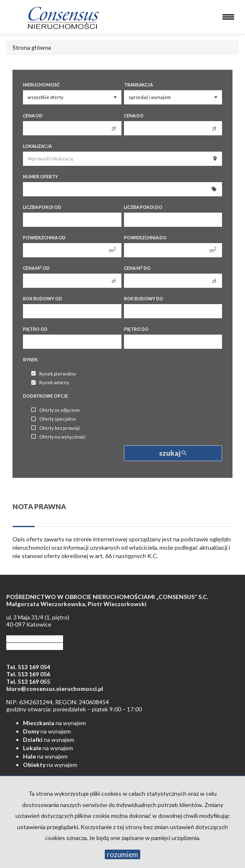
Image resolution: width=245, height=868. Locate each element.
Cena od (33, 116)
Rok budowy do (144, 299)
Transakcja (138, 85)
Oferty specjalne (54, 419)
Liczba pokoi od (42, 207)
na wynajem (54, 723)
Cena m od (36, 268)
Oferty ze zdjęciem (56, 410)
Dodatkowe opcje (45, 396)
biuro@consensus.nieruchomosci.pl (55, 689)
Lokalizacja (37, 146)
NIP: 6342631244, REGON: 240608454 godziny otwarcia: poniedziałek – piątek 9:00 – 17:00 (74, 706)
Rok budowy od (43, 299)
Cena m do (137, 268)
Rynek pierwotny (54, 374)
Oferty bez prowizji (56, 428)
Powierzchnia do (145, 238)
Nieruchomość (41, 85)
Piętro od (35, 329)
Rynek (30, 360)
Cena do (134, 116)
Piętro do (136, 329)
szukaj (173, 453)
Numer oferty (40, 177)
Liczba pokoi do (143, 207)
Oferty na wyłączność (58, 437)
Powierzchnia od (44, 238)
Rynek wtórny (50, 383)
